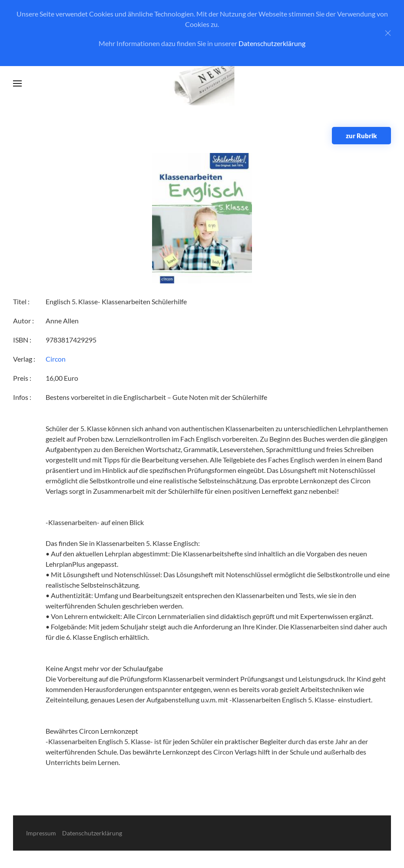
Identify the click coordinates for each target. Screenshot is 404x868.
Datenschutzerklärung (272, 43)
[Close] (388, 33)
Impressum (41, 833)
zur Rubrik (361, 136)
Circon (56, 359)
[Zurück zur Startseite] (202, 84)
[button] (17, 83)
